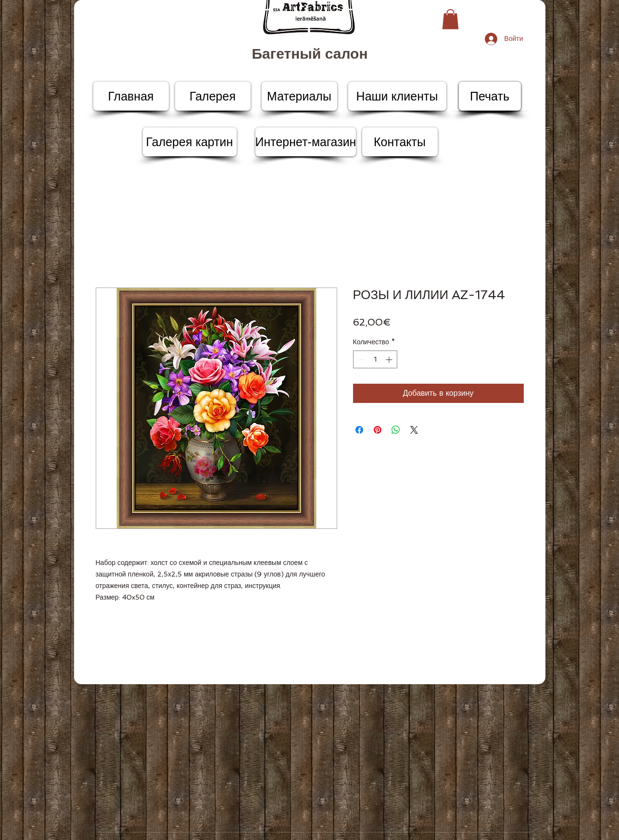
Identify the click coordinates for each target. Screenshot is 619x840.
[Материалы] (299, 96)
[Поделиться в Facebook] (359, 430)
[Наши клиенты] (397, 96)
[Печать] (490, 96)
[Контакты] (400, 142)
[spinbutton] (375, 359)
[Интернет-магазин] (306, 142)
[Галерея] (213, 96)
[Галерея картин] (190, 142)
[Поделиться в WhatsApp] (396, 430)
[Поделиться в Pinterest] (378, 430)
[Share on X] (414, 430)
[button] (450, 19)
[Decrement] (360, 359)
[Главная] (131, 96)
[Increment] (390, 359)
